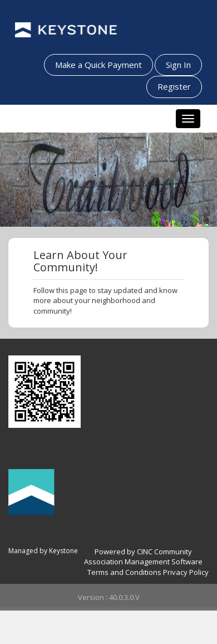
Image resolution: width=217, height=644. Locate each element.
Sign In (178, 65)
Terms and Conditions (124, 572)
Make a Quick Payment (98, 65)
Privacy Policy (186, 572)
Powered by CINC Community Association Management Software (143, 557)
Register (174, 86)
